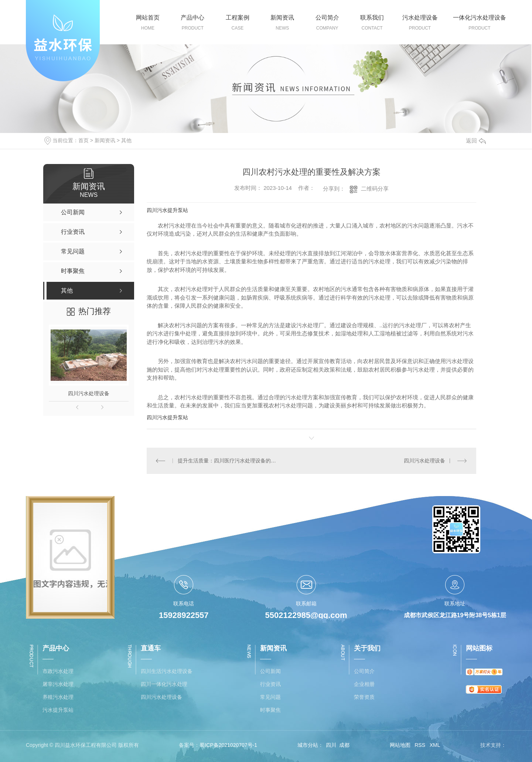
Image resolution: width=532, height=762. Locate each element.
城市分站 (308, 745)
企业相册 (364, 684)
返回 (476, 141)
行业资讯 (270, 684)
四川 (331, 745)
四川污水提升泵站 (167, 210)
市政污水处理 (58, 671)
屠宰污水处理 (58, 684)
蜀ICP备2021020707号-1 (228, 745)
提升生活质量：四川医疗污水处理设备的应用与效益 (229, 461)
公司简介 (364, 671)
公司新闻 (270, 671)
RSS (420, 745)
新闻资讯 (105, 140)
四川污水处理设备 (89, 393)
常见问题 (270, 697)
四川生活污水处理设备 (167, 671)
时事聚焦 (270, 710)
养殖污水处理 (58, 697)
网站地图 (400, 745)
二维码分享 (375, 189)
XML (435, 745)
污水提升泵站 (58, 710)
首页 (83, 140)
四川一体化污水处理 (164, 684)
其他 (126, 140)
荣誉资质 (364, 697)
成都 (344, 745)
